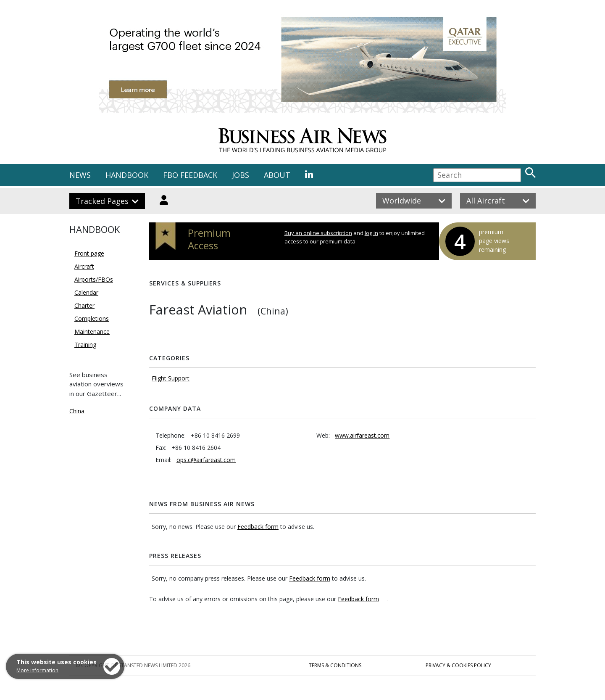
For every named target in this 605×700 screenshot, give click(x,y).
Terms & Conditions (335, 665)
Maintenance (92, 332)
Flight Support (171, 378)
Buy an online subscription (318, 233)
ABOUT (277, 175)
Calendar (86, 292)
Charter (84, 305)
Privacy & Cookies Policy (458, 665)
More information (37, 670)
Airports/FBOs (94, 279)
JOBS (241, 175)
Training (85, 345)
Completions (92, 318)
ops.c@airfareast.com (206, 460)
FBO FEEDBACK (190, 175)
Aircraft (84, 266)
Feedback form (258, 527)
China (77, 411)
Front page (89, 253)
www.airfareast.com (362, 435)
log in (371, 233)
